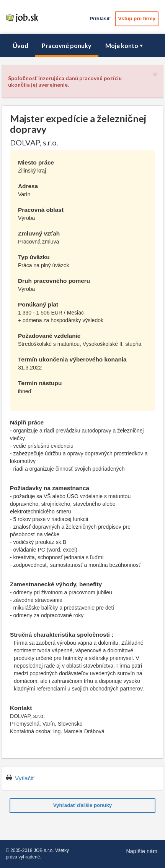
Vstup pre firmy (137, 19)
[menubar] (82, 46)
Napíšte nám (142, 851)
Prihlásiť (100, 19)
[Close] (155, 74)
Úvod (20, 46)
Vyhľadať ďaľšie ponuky (83, 805)
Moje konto (125, 46)
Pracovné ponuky (67, 46)
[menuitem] (20, 46)
